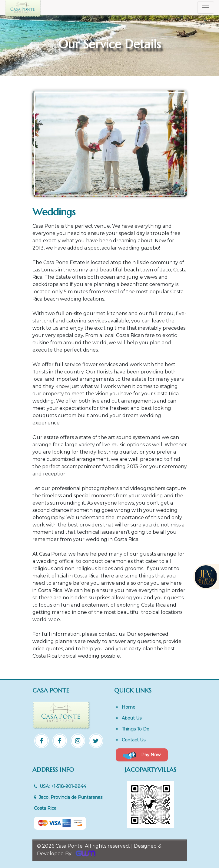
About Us (129, 718)
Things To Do (133, 729)
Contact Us (131, 740)
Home (126, 707)
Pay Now (142, 755)
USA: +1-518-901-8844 (60, 786)
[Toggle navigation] (206, 8)
